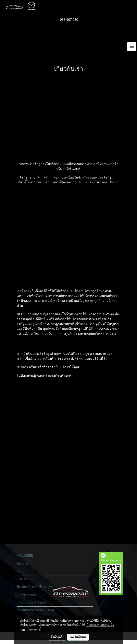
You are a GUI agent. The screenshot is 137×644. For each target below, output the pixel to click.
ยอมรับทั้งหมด (78, 637)
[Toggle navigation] (132, 47)
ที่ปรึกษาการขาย (26, 595)
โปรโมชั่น (22, 564)
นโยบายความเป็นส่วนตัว (100, 625)
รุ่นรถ (20, 571)
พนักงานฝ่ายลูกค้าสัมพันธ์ (32, 603)
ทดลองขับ (22, 579)
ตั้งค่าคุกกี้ (57, 637)
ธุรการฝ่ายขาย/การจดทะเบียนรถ (36, 610)
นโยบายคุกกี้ (34, 629)
